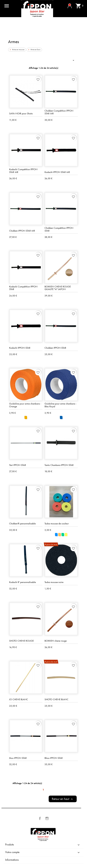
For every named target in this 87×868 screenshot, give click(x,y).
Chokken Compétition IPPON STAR (59, 229)
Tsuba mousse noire (54, 582)
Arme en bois (34, 50)
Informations (12, 860)
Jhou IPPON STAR (18, 758)
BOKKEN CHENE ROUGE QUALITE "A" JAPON (58, 288)
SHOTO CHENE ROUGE (21, 641)
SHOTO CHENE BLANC (56, 699)
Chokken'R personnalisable (22, 523)
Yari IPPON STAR (18, 465)
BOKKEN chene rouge (56, 641)
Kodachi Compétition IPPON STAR (23, 288)
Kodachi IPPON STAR (20, 348)
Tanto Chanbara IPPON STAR (59, 465)
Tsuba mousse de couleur (57, 523)
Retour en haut (63, 799)
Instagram (47, 818)
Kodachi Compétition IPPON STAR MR (23, 171)
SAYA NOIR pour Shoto (21, 113)
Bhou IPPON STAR (54, 758)
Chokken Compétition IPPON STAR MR (59, 112)
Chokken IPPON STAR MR (22, 231)
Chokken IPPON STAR (55, 348)
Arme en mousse (17, 50)
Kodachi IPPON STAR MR (57, 172)
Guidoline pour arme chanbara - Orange (25, 405)
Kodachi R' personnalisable (22, 582)
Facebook (40, 818)
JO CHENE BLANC (19, 699)
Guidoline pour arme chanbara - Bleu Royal (61, 405)
